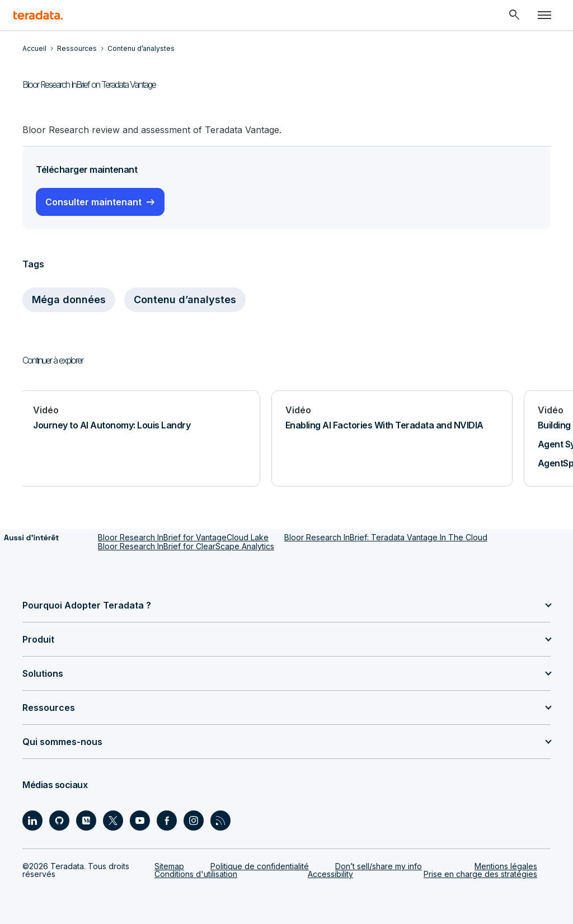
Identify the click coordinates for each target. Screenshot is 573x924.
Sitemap (169, 866)
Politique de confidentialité (260, 866)
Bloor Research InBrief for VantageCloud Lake (183, 537)
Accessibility (330, 874)
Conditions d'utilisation (196, 874)
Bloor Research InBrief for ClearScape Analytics (186, 546)
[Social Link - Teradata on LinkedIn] (32, 821)
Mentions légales (506, 866)
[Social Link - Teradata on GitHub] (59, 821)
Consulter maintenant (93, 202)
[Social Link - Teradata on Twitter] (113, 821)
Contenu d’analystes (185, 300)
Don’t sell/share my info (379, 866)
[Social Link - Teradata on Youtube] (140, 821)
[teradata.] (38, 15)
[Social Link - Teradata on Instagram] (194, 821)
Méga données (69, 300)
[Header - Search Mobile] (514, 15)
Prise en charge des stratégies (480, 874)
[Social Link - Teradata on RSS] (220, 821)
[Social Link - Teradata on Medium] (86, 821)
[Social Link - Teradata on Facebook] (167, 821)
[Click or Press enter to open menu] (544, 15)
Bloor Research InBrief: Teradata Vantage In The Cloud (386, 537)
